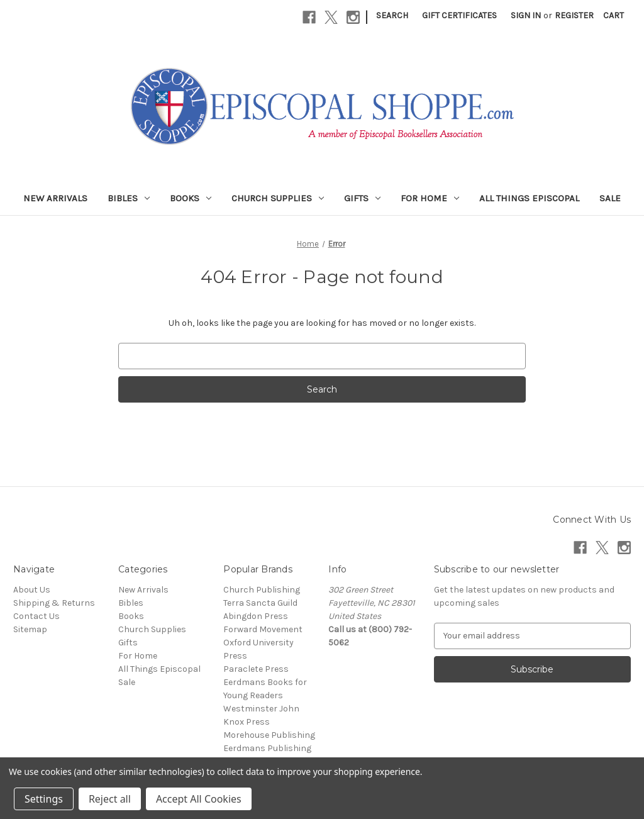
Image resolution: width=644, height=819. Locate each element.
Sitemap (30, 629)
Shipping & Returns (54, 603)
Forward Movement (263, 629)
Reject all (110, 799)
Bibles (129, 198)
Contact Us (36, 616)
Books (191, 198)
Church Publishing (262, 590)
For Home (430, 198)
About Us (32, 590)
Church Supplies (278, 198)
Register (574, 15)
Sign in (526, 15)
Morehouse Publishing (269, 735)
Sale (610, 198)
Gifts (362, 198)
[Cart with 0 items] (613, 15)
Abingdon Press (256, 616)
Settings (44, 799)
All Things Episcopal (529, 198)
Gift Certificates (459, 15)
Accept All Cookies (199, 799)
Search (392, 15)
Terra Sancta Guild (260, 603)
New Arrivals (55, 198)
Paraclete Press (256, 669)
